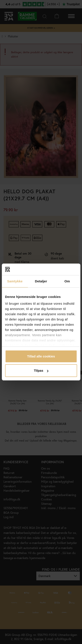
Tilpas (41, 370)
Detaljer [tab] (41, 281)
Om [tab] (67, 281)
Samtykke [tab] (15, 281)
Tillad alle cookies (41, 356)
